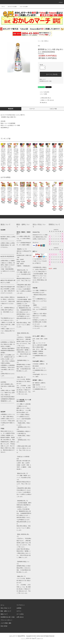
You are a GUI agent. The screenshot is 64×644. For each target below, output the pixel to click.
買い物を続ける (42, 103)
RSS (2, 626)
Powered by (32, 639)
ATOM (6, 626)
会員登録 (19, 608)
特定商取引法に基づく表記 (46, 81)
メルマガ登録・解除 (6, 623)
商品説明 (11, 109)
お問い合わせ (20, 617)
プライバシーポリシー (6, 620)
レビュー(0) (53, 109)
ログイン (19, 611)
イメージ (32, 109)
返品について (43, 79)
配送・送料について (6, 611)
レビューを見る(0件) (44, 92)
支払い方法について (6, 608)
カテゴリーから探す (11, 7)
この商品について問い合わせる (46, 100)
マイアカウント (21, 605)
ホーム (3, 7)
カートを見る (20, 614)
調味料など (47, 41)
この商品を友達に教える (44, 98)
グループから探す (23, 7)
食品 (43, 41)
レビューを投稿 (42, 94)
